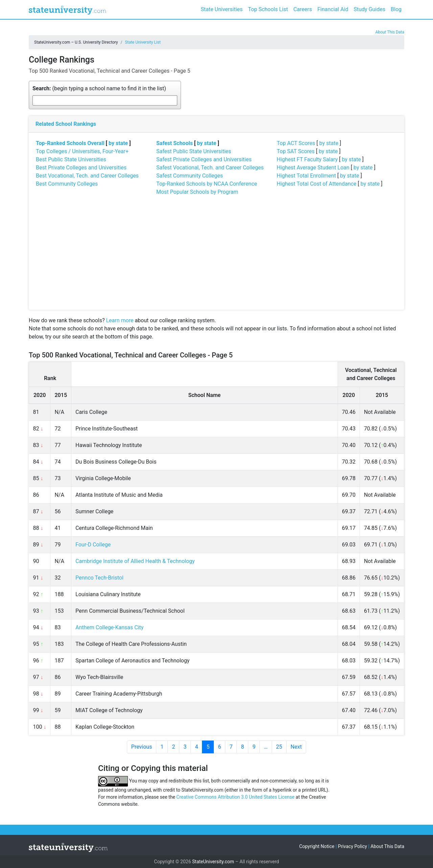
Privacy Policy (352, 846)
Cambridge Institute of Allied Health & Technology (135, 561)
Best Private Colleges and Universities (81, 168)
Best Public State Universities (71, 159)
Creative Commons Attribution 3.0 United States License (235, 797)
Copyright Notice (317, 846)
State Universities (222, 9)
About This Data (390, 32)
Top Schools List (268, 9)
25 (279, 747)
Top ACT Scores (296, 143)
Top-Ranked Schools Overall (70, 143)
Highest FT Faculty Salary (307, 159)
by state (118, 143)
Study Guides (370, 9)
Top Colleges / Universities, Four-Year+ (82, 151)
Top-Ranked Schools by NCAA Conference (207, 184)
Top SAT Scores (296, 151)
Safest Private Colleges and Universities (204, 159)
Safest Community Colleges (190, 176)
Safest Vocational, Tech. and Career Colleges (210, 168)
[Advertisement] (216, 252)
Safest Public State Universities (194, 151)
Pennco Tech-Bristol (99, 578)
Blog (396, 9)
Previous (142, 747)
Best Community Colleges (67, 184)
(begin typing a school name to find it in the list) (99, 88)
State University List (143, 42)
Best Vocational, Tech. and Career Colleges (87, 176)
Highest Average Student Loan (313, 168)
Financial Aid (333, 9)
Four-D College (93, 545)
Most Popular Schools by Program (197, 192)
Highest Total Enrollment (306, 176)
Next (296, 747)
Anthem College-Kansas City (109, 627)
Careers (303, 9)
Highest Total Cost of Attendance (317, 184)
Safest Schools (175, 143)
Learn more (120, 320)
